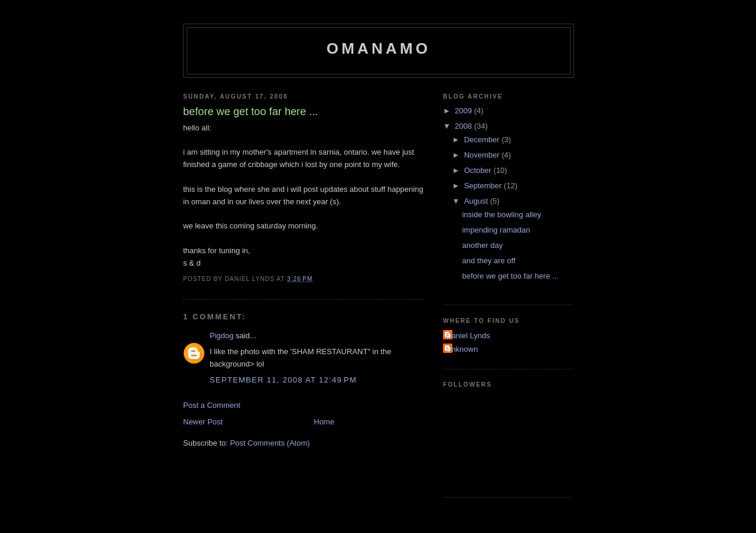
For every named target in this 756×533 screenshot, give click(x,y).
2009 (465, 111)
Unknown (462, 349)
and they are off (488, 261)
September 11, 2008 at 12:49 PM (283, 380)
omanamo (379, 48)
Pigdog (221, 336)
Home (324, 422)
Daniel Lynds (468, 336)
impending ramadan (496, 230)
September (484, 186)
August (477, 201)
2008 (465, 126)
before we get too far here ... (510, 276)
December (483, 140)
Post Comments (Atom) (270, 443)
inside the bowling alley (501, 215)
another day (482, 245)
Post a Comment (212, 405)
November (483, 155)
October (479, 170)
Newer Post (203, 422)
